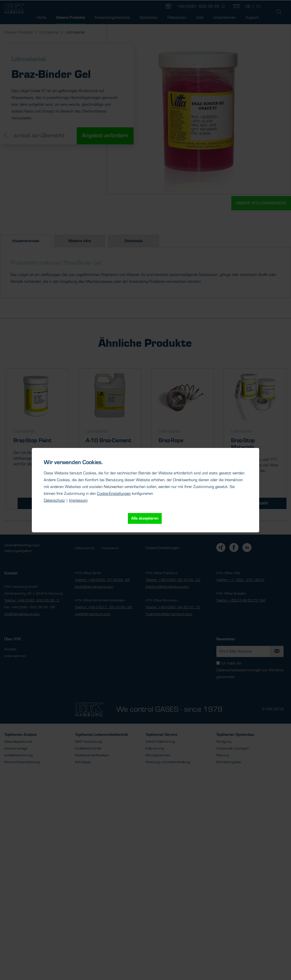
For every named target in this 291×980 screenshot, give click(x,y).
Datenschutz (54, 501)
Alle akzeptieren (145, 518)
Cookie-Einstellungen (114, 494)
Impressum (78, 501)
